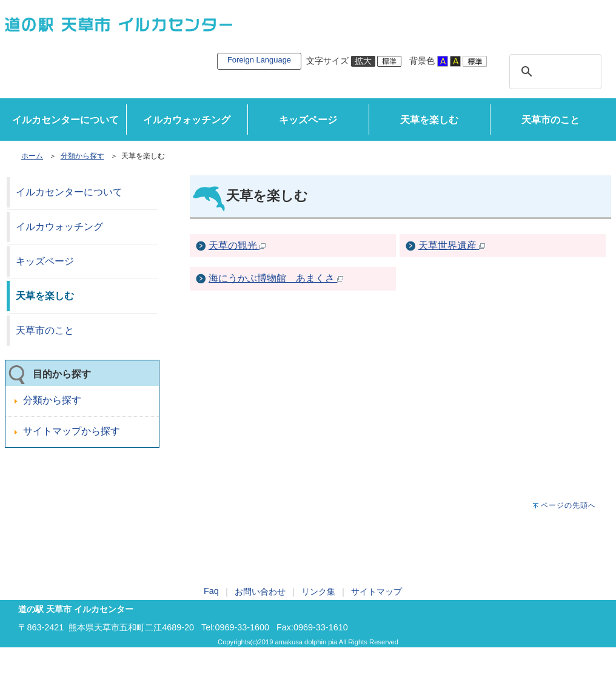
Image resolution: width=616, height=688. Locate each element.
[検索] (554, 72)
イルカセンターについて (65, 120)
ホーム (32, 156)
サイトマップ (377, 592)
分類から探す (82, 156)
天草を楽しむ (429, 120)
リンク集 (318, 592)
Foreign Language (259, 60)
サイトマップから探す (72, 431)
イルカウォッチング (187, 120)
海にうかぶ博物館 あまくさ (276, 278)
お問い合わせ (260, 592)
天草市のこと (551, 120)
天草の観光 (237, 245)
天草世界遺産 (452, 245)
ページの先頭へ (568, 505)
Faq (211, 591)
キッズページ (308, 120)
